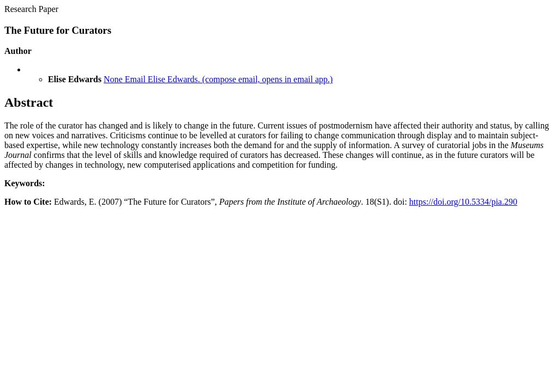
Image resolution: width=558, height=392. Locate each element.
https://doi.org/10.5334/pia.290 (463, 202)
